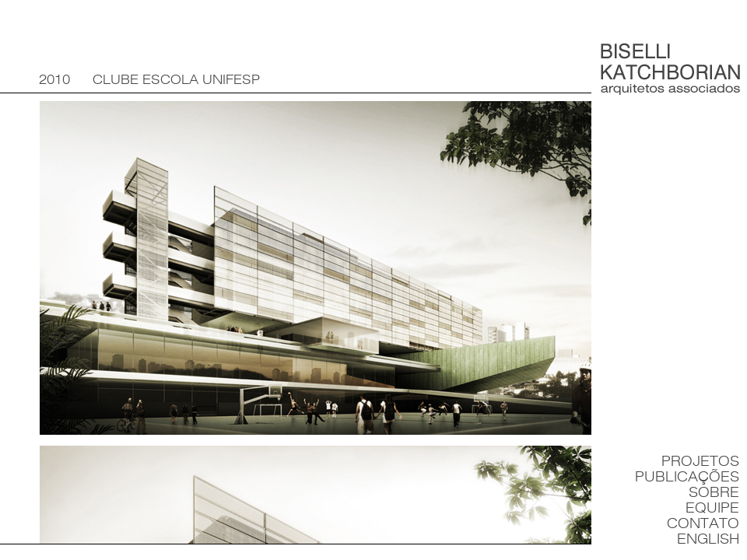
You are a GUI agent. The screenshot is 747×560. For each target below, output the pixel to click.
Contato (703, 524)
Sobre (714, 493)
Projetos (700, 462)
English (708, 539)
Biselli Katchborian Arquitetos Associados (670, 69)
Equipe (712, 508)
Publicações (687, 477)
